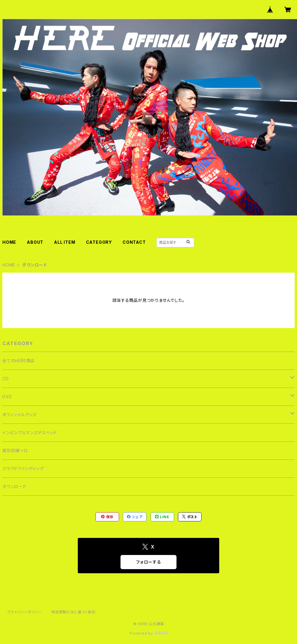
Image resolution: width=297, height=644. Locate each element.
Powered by (148, 633)
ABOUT (35, 242)
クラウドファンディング (23, 468)
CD (6, 379)
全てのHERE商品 (19, 361)
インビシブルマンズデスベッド (30, 433)
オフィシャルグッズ (19, 415)
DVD (7, 397)
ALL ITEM (65, 242)
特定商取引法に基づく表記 (73, 612)
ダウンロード (14, 486)
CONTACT (134, 242)
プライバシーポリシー (24, 612)
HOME (9, 242)
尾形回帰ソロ (15, 451)
